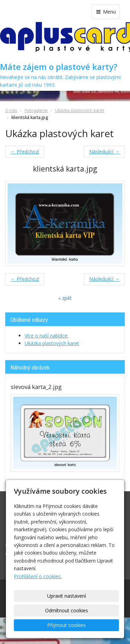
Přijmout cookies (66, 625)
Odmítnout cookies (67, 610)
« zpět (65, 298)
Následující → (104, 152)
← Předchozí (25, 152)
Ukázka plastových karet (80, 110)
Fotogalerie (36, 110)
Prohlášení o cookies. (38, 576)
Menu (106, 12)
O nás (11, 110)
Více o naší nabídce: (46, 336)
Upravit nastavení (67, 596)
